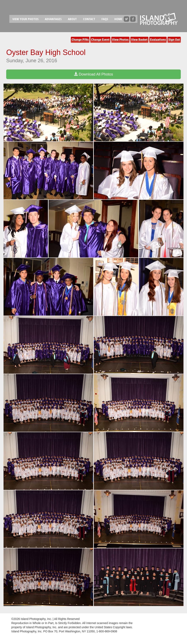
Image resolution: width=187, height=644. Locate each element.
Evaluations (158, 40)
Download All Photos (93, 74)
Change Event (100, 40)
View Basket (139, 40)
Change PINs (80, 40)
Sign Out (174, 40)
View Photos (120, 40)
